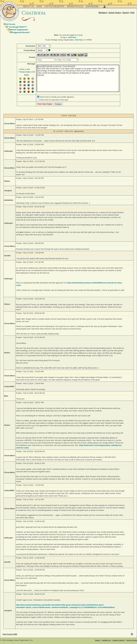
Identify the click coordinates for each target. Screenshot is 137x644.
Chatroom (92, 7)
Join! (39, 7)
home (97, 640)
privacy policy (119, 640)
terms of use (132, 640)
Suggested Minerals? (21, 32)
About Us (28, 7)
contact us (106, 640)
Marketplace (75, 7)
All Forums (11, 24)
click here (72, 37)
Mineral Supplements (19, 30)
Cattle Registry (54, 7)
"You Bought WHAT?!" (17, 27)
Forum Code (25, 72)
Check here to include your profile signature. (57, 97)
